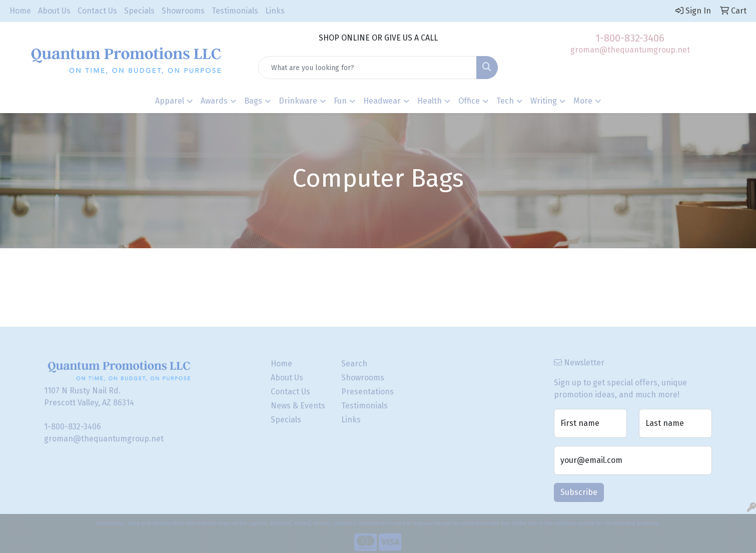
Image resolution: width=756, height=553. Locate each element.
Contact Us (97, 11)
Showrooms (183, 11)
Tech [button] (505, 101)
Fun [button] (340, 101)
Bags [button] (253, 101)
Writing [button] (544, 101)
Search (354, 364)
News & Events (298, 406)
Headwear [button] (382, 101)
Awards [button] (214, 101)
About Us (54, 11)
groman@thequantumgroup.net (630, 50)
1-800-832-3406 (630, 38)
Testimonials (235, 11)
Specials (139, 11)
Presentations (367, 392)
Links (275, 11)
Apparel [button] (170, 101)
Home (20, 11)
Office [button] (469, 101)
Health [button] (430, 101)
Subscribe (579, 492)
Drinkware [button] (298, 101)
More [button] (583, 101)
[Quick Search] (368, 68)
